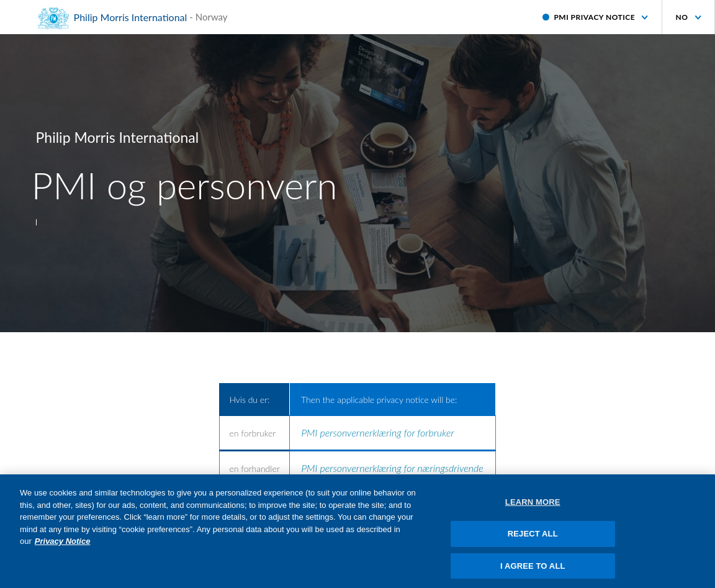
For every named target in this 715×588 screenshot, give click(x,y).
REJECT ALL (533, 537)
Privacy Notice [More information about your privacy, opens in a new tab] (63, 545)
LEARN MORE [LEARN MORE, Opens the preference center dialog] (533, 506)
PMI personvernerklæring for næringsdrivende (393, 468)
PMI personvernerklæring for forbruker (378, 432)
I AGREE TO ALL (533, 570)
